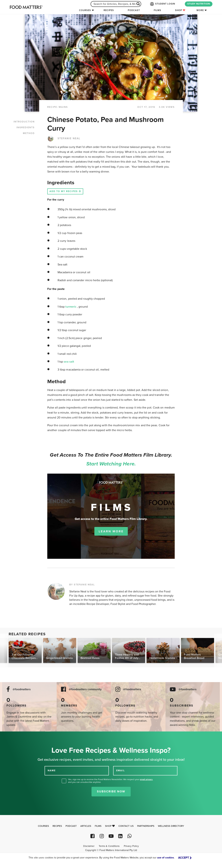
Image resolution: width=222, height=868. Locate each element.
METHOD (29, 133)
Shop (180, 10)
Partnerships (146, 826)
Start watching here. (111, 464)
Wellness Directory (171, 826)
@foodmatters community (85, 689)
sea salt (69, 362)
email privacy (146, 779)
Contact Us (126, 826)
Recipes (109, 10)
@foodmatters (22, 689)
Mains (63, 107)
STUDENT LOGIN (162, 4)
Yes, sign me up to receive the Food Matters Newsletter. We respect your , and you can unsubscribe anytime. (111, 781)
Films (157, 10)
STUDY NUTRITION (199, 4)
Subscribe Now (111, 792)
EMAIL (121, 771)
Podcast (134, 10)
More (200, 10)
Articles (86, 826)
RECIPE (52, 107)
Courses (85, 10)
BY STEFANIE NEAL (82, 585)
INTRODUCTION (24, 122)
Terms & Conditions (109, 846)
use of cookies (166, 858)
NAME (52, 771)
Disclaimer (89, 846)
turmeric (71, 307)
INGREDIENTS (26, 127)
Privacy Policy (131, 846)
